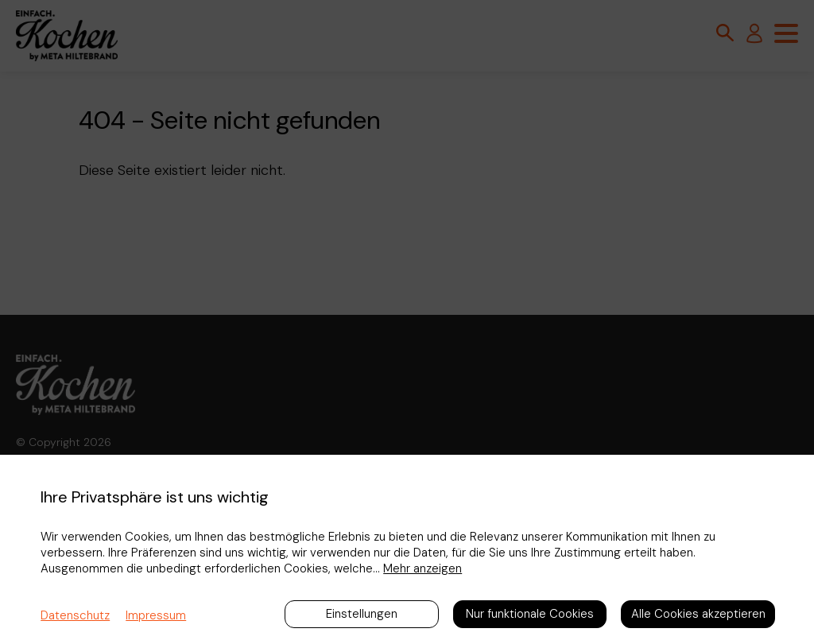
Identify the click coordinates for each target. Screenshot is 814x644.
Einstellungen (362, 614)
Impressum (156, 615)
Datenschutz (75, 615)
